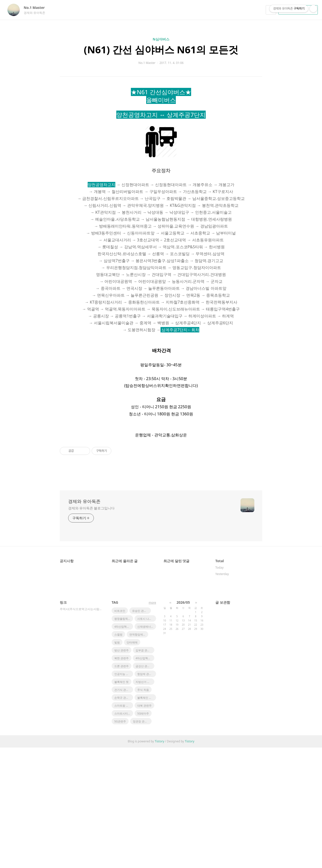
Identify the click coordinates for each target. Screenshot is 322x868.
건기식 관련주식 (124, 810)
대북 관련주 (144, 826)
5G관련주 (120, 842)
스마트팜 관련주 (124, 826)
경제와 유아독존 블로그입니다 (91, 628)
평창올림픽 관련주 (124, 739)
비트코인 (120, 731)
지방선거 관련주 (145, 802)
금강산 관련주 (144, 786)
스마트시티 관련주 (124, 834)
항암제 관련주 (146, 794)
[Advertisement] (161, 135)
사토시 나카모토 (147, 739)
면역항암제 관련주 (139, 755)
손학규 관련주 (123, 818)
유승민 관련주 (141, 731)
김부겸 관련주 (144, 771)
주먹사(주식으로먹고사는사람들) (81, 729)
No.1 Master (37, 8)
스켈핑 (118, 755)
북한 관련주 (121, 779)
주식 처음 (143, 810)
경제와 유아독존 (84, 622)
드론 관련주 (121, 786)
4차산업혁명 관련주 (145, 779)
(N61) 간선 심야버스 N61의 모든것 (161, 49)
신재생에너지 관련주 (147, 747)
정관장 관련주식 (142, 842)
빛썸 (117, 763)
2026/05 (183, 723)
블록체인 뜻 (121, 802)
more (152, 723)
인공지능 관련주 (124, 794)
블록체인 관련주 (147, 818)
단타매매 (132, 763)
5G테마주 (143, 834)
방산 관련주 (121, 771)
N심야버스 (161, 39)
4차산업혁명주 (123, 747)
